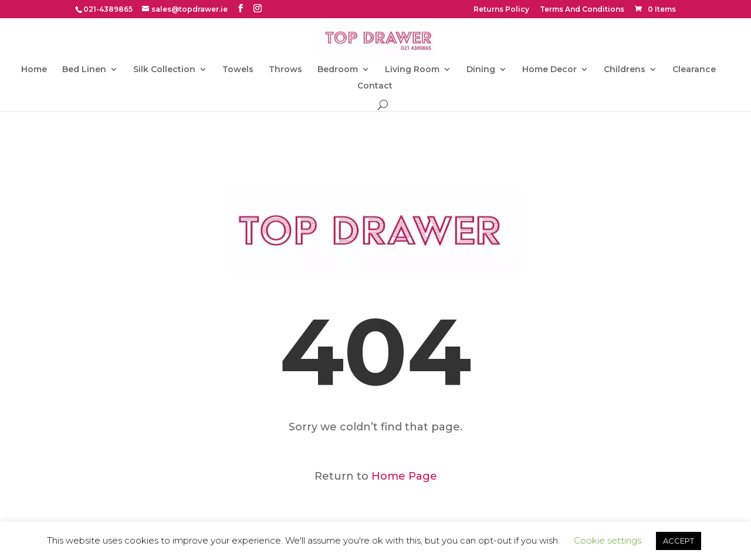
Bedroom (338, 70)
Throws (285, 70)
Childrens (625, 70)
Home (34, 70)
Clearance (694, 70)
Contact (375, 86)
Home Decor (549, 70)
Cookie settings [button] (608, 540)
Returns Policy (501, 10)
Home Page (404, 476)
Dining (481, 70)
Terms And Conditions (582, 10)
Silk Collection (164, 70)
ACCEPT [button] (679, 541)
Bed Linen (84, 70)
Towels (238, 70)
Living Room (412, 70)
